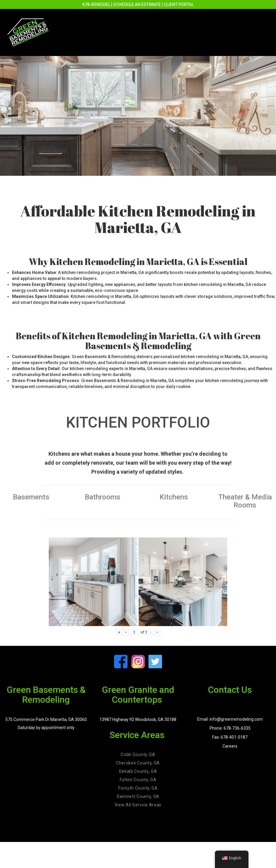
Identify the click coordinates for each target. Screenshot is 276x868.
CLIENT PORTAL (179, 4)
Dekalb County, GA (138, 771)
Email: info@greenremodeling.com (230, 719)
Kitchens (174, 497)
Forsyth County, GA (138, 788)
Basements (31, 497)
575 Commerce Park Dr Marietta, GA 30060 (46, 719)
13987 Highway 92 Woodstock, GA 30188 (138, 719)
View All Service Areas (138, 805)
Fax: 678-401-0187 (230, 737)
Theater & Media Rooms (245, 501)
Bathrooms (103, 497)
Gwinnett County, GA (138, 796)
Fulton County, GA (138, 780)
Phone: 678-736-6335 (230, 728)
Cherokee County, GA (138, 763)
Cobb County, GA (138, 755)
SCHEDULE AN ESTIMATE (137, 4)
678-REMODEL (96, 4)
